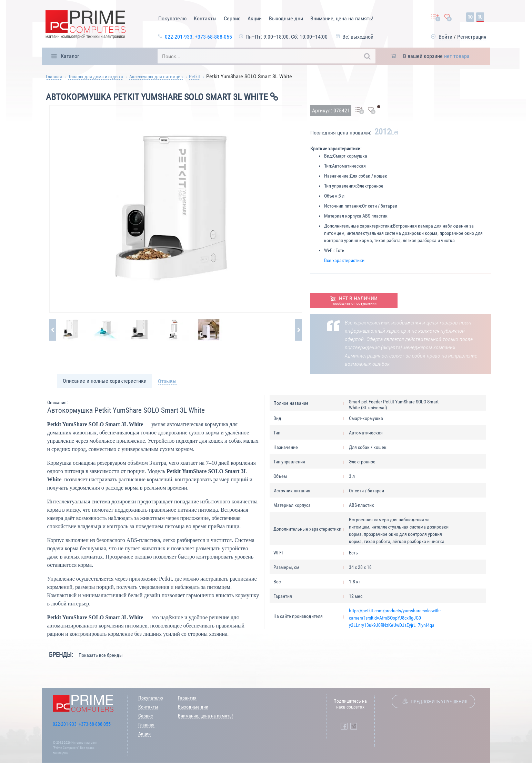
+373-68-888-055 (213, 37)
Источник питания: (343, 206)
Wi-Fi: (329, 250)
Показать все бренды (101, 655)
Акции (255, 18)
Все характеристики (344, 260)
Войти (445, 37)
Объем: (331, 196)
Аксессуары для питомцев (156, 77)
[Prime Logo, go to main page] (86, 26)
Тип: (328, 166)
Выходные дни (286, 18)
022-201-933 (179, 37)
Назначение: (337, 176)
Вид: (329, 156)
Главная (54, 77)
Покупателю (172, 18)
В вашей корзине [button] (436, 56)
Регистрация (472, 37)
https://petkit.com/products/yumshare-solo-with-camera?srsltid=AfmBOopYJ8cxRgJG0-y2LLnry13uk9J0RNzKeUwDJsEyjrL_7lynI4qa (395, 618)
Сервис (232, 18)
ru (480, 17)
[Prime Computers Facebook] (344, 726)
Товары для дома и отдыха (96, 77)
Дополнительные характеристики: (359, 226)
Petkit (194, 77)
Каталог (70, 56)
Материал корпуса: (343, 216)
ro (470, 17)
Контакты (205, 18)
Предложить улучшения (439, 702)
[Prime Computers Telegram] (354, 726)
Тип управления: (340, 186)
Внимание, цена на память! (342, 18)
